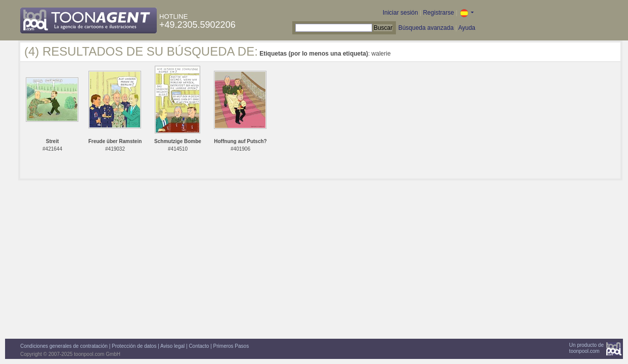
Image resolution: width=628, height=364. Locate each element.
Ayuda (467, 28)
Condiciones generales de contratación (64, 346)
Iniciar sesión (400, 13)
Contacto (199, 346)
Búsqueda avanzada (426, 28)
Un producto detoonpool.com (587, 348)
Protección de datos (134, 346)
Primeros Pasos (231, 346)
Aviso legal (172, 346)
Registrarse (438, 13)
